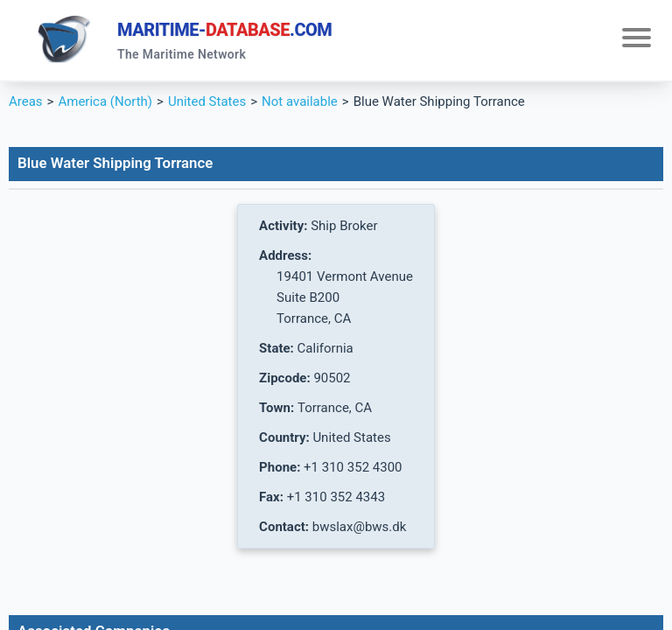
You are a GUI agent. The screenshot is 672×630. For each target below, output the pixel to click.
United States (207, 101)
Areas (26, 101)
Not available (300, 101)
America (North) (105, 101)
